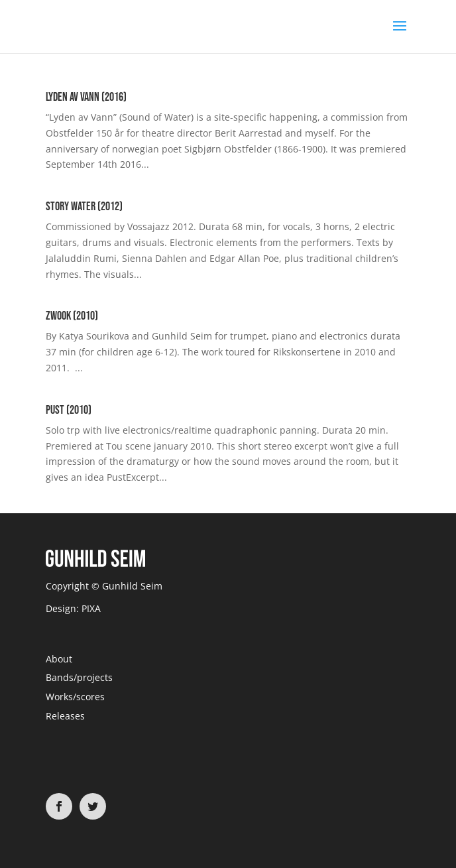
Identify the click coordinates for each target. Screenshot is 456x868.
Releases (65, 716)
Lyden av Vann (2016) (86, 97)
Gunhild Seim (131, 586)
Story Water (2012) (84, 206)
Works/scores (75, 697)
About (59, 659)
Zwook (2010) (72, 316)
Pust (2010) (69, 410)
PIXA (91, 608)
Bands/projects (79, 677)
